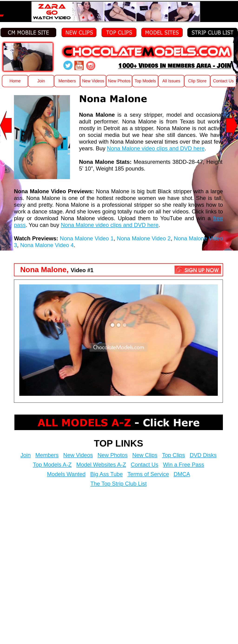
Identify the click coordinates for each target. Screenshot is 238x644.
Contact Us (144, 465)
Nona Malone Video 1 (87, 238)
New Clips (145, 455)
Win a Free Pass (183, 465)
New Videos (78, 455)
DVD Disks (203, 455)
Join (26, 455)
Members (47, 455)
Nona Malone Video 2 (144, 238)
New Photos (113, 455)
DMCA (182, 474)
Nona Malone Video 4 (47, 245)
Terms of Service (148, 474)
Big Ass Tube (106, 474)
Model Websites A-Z (101, 465)
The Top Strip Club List (119, 484)
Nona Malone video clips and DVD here (156, 148)
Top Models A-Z (52, 465)
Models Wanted (66, 474)
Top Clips (174, 455)
